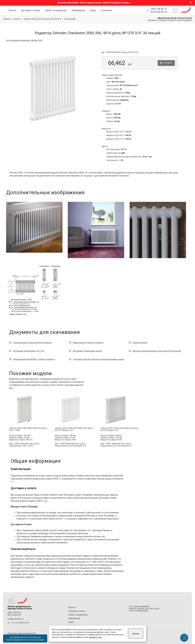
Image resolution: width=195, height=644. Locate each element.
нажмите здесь (95, 637)
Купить (166, 63)
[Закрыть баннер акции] (191, 3)
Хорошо (136, 634)
